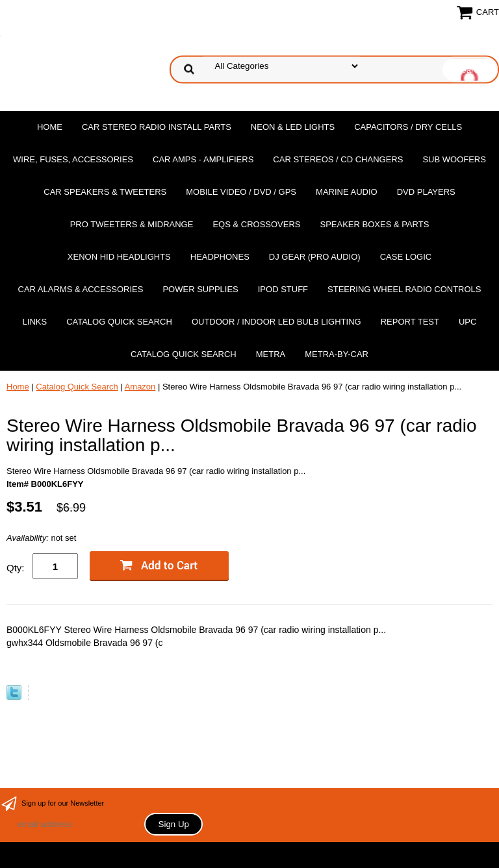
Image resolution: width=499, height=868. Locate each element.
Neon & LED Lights (293, 127)
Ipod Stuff (283, 289)
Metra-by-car (337, 354)
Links (35, 322)
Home (50, 127)
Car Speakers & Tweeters (105, 192)
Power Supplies (200, 289)
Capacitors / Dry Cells (408, 127)
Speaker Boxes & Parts (374, 224)
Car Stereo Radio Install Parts (157, 127)
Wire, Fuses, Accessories (73, 159)
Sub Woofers (454, 159)
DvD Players (426, 192)
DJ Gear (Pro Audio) (315, 257)
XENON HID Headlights (119, 257)
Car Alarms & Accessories (81, 289)
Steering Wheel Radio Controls (404, 289)
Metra (271, 354)
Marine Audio (347, 192)
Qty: (16, 568)
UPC (467, 322)
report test (410, 322)
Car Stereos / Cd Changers (338, 159)
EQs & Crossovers (256, 224)
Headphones (220, 257)
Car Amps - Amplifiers (203, 159)
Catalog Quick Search (119, 322)
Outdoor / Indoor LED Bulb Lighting (276, 322)
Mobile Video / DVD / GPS (241, 192)
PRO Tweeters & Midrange (132, 224)
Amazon (140, 387)
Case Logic (406, 257)
